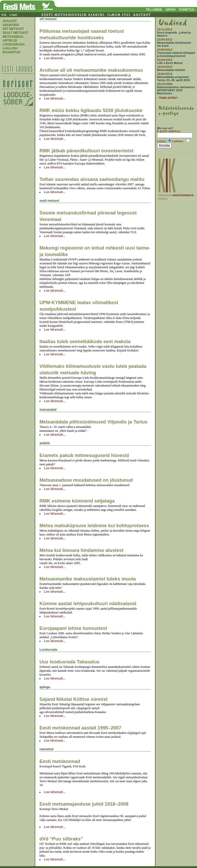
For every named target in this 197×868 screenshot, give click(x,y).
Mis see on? (165, 128)
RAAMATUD (11, 52)
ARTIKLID (10, 41)
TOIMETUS (186, 10)
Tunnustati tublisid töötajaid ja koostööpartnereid (176, 54)
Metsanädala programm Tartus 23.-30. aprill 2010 (174, 79)
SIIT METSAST (13, 29)
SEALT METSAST (15, 33)
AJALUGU (10, 48)
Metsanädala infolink (171, 70)
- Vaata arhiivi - (168, 98)
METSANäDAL (13, 37)
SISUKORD (11, 25)
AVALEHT (10, 21)
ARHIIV (171, 10)
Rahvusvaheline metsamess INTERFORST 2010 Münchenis (176, 90)
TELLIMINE (154, 10)
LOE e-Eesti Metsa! (170, 63)
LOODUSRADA (14, 44)
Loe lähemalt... (55, 58)
